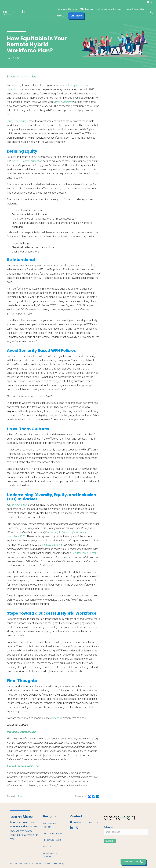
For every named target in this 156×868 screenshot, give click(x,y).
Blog (21, 797)
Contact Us (76, 16)
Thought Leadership (134, 9)
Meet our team (19, 822)
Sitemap (50, 864)
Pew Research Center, (84, 553)
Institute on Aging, (52, 545)
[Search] (151, 12)
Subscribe (108, 827)
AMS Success (86, 9)
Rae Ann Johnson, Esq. (23, 77)
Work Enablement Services (109, 9)
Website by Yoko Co (39, 864)
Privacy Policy (59, 864)
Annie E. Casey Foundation (27, 161)
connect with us (20, 826)
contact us (56, 718)
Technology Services (67, 9)
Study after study (17, 121)
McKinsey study (18, 505)
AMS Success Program (49, 825)
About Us (61, 16)
